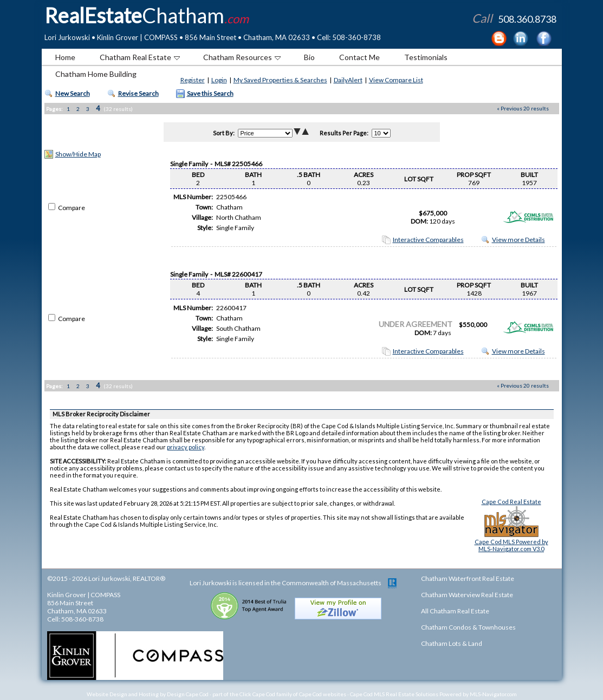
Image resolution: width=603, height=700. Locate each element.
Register (193, 80)
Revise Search (138, 93)
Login (219, 80)
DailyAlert (348, 80)
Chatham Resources (242, 57)
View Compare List (396, 80)
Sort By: (224, 133)
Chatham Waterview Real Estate (467, 595)
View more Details (518, 240)
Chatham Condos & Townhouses (468, 627)
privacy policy (186, 447)
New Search (73, 93)
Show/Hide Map (78, 154)
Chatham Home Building (96, 74)
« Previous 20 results (523, 108)
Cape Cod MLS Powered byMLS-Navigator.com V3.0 (511, 545)
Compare (67, 208)
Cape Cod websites (323, 694)
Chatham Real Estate (140, 57)
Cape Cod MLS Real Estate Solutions (394, 694)
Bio (309, 57)
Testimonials (426, 57)
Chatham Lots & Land (452, 643)
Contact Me (359, 57)
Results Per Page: (344, 133)
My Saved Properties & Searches (280, 80)
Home (65, 57)
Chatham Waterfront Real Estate (468, 578)
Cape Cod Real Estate (511, 502)
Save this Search (210, 93)
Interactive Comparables (428, 240)
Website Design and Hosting (123, 694)
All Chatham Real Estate (455, 611)
